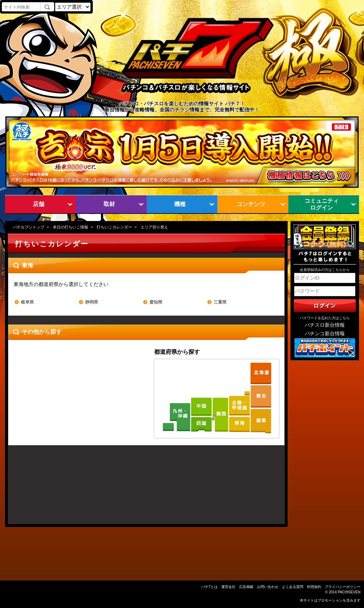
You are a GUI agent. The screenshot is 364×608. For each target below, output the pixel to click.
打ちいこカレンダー (114, 227)
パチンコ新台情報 (325, 334)
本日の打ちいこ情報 (70, 227)
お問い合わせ (268, 587)
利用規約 (314, 587)
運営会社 (228, 587)
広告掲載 (246, 587)
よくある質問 (293, 587)
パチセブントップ (29, 227)
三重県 (220, 302)
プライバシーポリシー (343, 587)
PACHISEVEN (349, 592)
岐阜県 (27, 302)
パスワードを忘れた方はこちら (325, 318)
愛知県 (156, 302)
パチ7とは (209, 587)
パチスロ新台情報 (325, 325)
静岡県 (92, 302)
